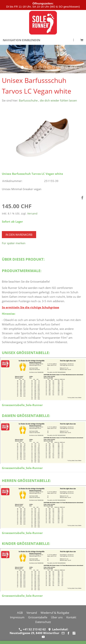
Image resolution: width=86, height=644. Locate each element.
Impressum (17, 617)
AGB (20, 613)
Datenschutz (43, 622)
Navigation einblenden (21, 40)
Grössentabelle (38, 617)
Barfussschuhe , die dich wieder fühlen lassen (48, 100)
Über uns (57, 617)
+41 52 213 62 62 (32, 629)
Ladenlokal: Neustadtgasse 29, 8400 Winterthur (39, 631)
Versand (32, 214)
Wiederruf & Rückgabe (55, 613)
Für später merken (14, 243)
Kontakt (71, 617)
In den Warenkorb (19, 235)
